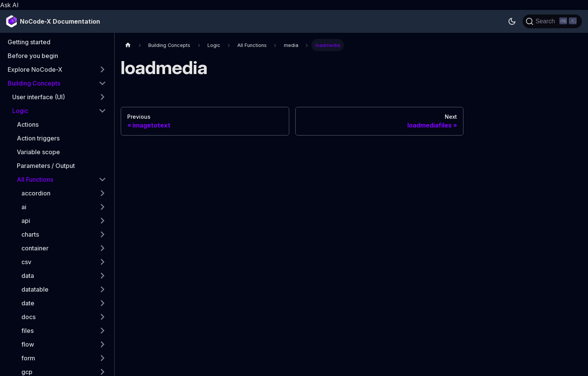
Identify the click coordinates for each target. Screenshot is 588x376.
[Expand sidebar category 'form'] (102, 358)
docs (28, 317)
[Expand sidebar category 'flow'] (102, 344)
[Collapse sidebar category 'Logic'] (102, 111)
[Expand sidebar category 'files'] (102, 331)
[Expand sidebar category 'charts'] (102, 234)
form (28, 358)
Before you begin (33, 56)
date (28, 303)
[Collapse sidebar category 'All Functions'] (102, 179)
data (28, 276)
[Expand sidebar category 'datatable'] (102, 289)
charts (30, 234)
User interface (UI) (39, 97)
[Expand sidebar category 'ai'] (102, 207)
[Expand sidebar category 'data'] (102, 276)
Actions (28, 124)
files (28, 331)
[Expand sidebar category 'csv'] (102, 262)
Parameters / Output (46, 166)
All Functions (35, 179)
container (35, 248)
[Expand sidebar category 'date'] (102, 303)
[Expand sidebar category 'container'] (102, 248)
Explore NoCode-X (35, 69)
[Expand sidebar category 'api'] (102, 221)
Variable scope (38, 152)
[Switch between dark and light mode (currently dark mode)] (512, 21)
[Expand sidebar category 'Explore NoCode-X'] (102, 69)
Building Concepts (34, 83)
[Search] (552, 21)
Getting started (29, 42)
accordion (36, 193)
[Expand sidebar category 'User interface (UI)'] (102, 97)
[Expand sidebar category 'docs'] (102, 317)
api (26, 221)
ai (24, 207)
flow (28, 344)
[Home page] (128, 45)
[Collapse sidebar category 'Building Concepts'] (102, 83)
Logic (20, 111)
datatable (35, 289)
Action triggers (38, 138)
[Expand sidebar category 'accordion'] (102, 193)
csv (26, 262)
